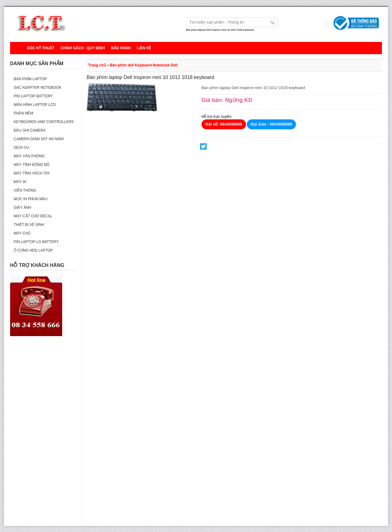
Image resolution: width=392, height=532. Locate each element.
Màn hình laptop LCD (35, 105)
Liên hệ (144, 48)
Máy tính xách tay (32, 173)
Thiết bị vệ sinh (29, 225)
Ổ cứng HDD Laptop (33, 250)
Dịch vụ (21, 148)
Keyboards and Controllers (44, 122)
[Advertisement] (44, 434)
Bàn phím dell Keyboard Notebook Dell (143, 65)
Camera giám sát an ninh (39, 139)
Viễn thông (25, 190)
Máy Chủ (22, 233)
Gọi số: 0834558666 (224, 124)
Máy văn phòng (29, 156)
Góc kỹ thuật (41, 48)
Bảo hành (121, 48)
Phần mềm (24, 113)
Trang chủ (97, 65)
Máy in (20, 182)
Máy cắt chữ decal (33, 216)
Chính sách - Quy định (83, 48)
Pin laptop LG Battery (36, 242)
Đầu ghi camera (30, 130)
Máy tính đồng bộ (32, 165)
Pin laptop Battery (33, 96)
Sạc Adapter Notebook (38, 88)
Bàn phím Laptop (30, 79)
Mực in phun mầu (31, 199)
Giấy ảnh (23, 208)
